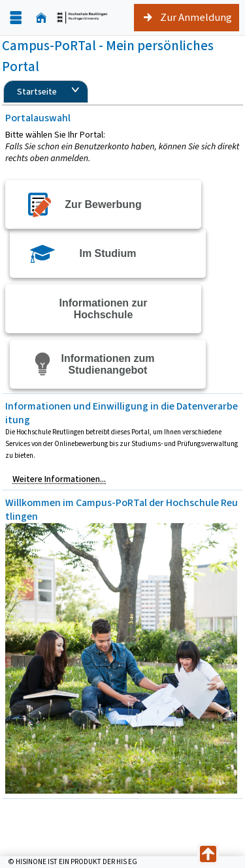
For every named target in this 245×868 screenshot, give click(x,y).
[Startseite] (41, 18)
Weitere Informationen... (59, 479)
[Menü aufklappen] (16, 18)
